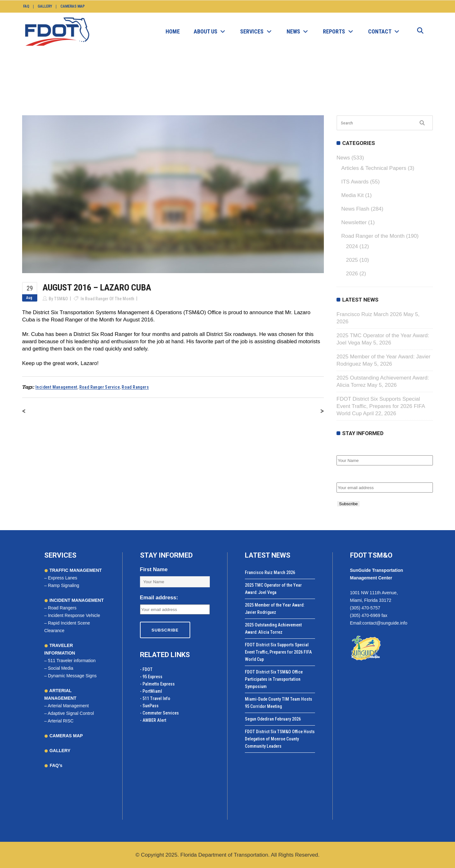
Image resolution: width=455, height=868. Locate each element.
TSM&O (61, 299)
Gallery (45, 6)
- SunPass (149, 706)
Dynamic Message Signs (72, 676)
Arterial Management (68, 706)
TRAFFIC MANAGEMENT (75, 570)
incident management (56, 387)
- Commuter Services (159, 713)
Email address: (356, 476)
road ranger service (100, 387)
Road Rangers (62, 608)
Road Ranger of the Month (222, 81)
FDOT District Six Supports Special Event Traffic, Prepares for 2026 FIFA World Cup (381, 406)
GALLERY (59, 751)
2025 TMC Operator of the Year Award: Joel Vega (273, 589)
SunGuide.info (159, 81)
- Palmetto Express (157, 684)
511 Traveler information (72, 661)
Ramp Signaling (64, 585)
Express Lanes (63, 578)
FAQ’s (56, 765)
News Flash (355, 209)
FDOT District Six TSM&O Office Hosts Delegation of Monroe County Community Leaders (280, 739)
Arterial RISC (61, 721)
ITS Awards (355, 182)
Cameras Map (73, 6)
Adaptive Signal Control (71, 713)
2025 (352, 260)
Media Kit (352, 195)
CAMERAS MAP (66, 736)
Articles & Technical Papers (374, 168)
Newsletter (354, 222)
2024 (352, 246)
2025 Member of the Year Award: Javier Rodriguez (275, 609)
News (184, 81)
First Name (350, 449)
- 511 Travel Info (155, 698)
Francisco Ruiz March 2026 (369, 314)
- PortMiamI (151, 691)
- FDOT (146, 669)
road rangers (135, 387)
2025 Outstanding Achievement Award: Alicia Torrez (273, 629)
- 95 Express (151, 677)
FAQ (26, 6)
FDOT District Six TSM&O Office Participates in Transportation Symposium (274, 679)
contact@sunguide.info (385, 623)
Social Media (61, 668)
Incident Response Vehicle (74, 615)
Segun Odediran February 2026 (273, 719)
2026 (352, 274)
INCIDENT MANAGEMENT (76, 600)
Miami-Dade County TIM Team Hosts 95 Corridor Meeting (279, 703)
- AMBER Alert (153, 720)
